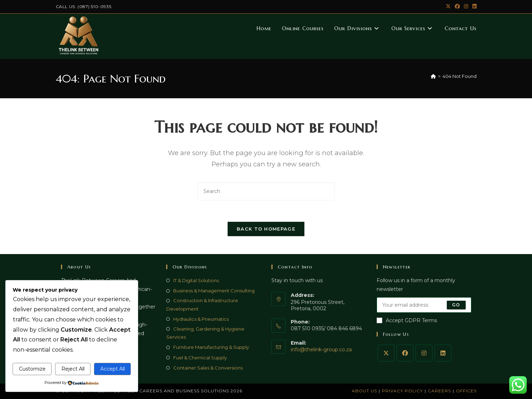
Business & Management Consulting (214, 291)
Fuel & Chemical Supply (200, 358)
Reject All (73, 369)
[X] (386, 353)
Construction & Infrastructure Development (202, 304)
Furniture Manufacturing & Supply (211, 347)
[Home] (433, 76)
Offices (466, 391)
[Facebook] (405, 353)
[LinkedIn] (443, 353)
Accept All (113, 369)
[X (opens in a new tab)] (448, 7)
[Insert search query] (266, 191)
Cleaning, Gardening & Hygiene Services (205, 333)
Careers (439, 391)
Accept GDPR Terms (407, 320)
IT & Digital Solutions (196, 280)
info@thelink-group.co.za (321, 350)
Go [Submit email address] (456, 305)
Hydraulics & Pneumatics (201, 319)
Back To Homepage (266, 229)
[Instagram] (424, 353)
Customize (32, 369)
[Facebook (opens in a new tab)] (457, 7)
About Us (364, 391)
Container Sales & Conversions (208, 368)
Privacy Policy (402, 391)
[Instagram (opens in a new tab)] (466, 7)
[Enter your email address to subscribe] (424, 305)
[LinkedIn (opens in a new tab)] (473, 7)
